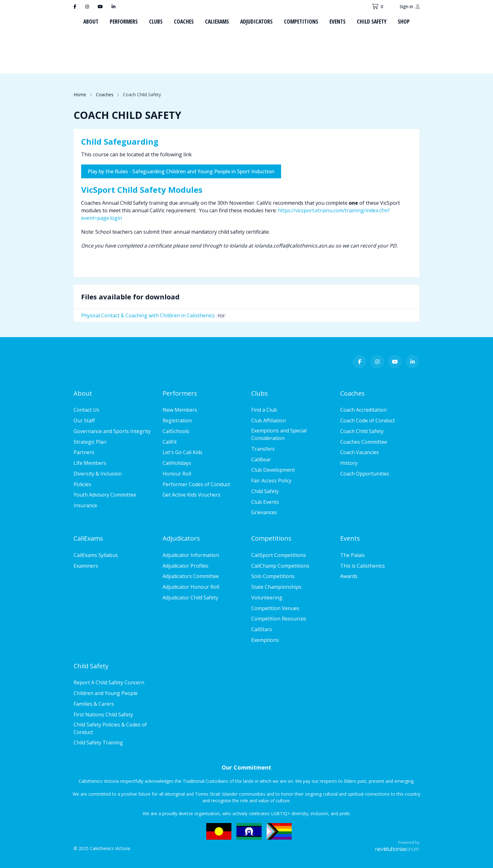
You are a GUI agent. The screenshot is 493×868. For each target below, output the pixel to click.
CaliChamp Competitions (280, 566)
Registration (177, 420)
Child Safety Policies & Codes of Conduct (110, 728)
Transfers (263, 449)
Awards (349, 576)
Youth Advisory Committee (105, 495)
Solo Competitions (273, 576)
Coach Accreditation (363, 410)
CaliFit (170, 442)
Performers (124, 21)
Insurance (85, 505)
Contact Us (86, 410)
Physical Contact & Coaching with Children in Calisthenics (148, 315)
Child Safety (372, 21)
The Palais (352, 555)
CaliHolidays (177, 463)
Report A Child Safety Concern (109, 682)
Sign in (410, 6)
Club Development (273, 470)
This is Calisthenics (363, 566)
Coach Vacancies (360, 452)
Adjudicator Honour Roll (191, 587)
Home (80, 95)
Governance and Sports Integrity (112, 431)
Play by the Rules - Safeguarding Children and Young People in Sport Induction (181, 171)
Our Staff (84, 420)
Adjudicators (256, 21)
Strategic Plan (90, 442)
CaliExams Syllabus (96, 555)
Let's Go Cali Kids (183, 452)
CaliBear (261, 459)
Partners (84, 452)
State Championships (276, 587)
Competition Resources (279, 619)
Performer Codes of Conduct (196, 484)
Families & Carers (94, 704)
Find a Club (264, 410)
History (349, 463)
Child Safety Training (98, 743)
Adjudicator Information (191, 555)
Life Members (90, 463)
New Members (180, 410)
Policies (82, 484)
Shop (404, 21)
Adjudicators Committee (191, 576)
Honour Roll (177, 474)
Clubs (156, 21)
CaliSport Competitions (279, 555)
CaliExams (217, 21)
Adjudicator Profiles (186, 566)
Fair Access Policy (271, 481)
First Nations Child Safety (103, 715)
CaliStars (262, 629)
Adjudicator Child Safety (190, 598)
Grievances (264, 512)
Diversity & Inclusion (98, 474)
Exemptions (265, 640)
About (91, 21)
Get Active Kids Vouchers (191, 495)
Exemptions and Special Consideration (279, 434)
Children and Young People (106, 693)
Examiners (86, 566)
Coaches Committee (364, 442)
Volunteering (267, 598)
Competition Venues (275, 608)
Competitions (301, 21)
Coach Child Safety (362, 431)
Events (338, 21)
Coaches (184, 21)
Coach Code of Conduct (368, 420)
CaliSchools (176, 431)
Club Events (265, 502)
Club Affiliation (269, 420)
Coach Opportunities (365, 474)
